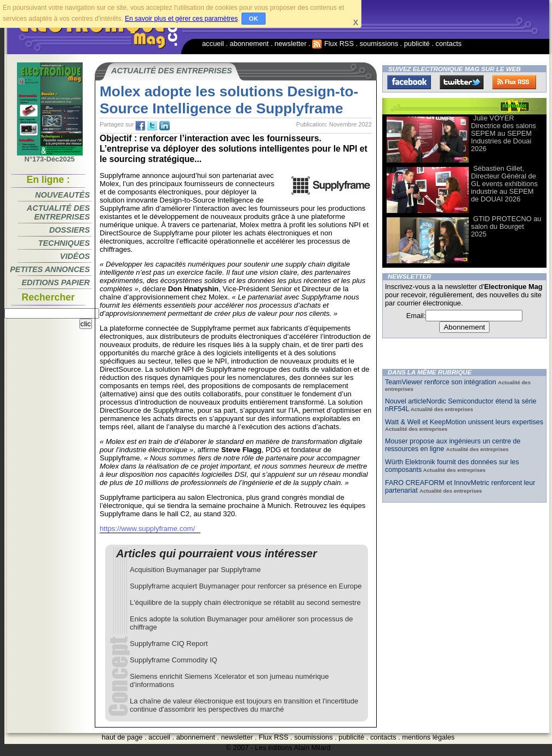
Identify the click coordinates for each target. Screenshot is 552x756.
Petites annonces (50, 269)
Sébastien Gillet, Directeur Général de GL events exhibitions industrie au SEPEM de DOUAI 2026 (504, 184)
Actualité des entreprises (58, 212)
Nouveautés (62, 195)
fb (140, 126)
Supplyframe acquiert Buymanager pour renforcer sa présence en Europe (246, 586)
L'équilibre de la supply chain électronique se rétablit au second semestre (245, 602)
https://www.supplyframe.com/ (147, 529)
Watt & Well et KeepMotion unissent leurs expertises (464, 422)
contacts (449, 44)
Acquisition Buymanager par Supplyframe (195, 570)
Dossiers (70, 230)
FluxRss (514, 82)
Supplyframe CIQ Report (169, 644)
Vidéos (75, 256)
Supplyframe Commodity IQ (174, 660)
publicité (417, 44)
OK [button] (254, 19)
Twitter (462, 82)
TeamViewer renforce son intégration (441, 382)
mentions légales (428, 737)
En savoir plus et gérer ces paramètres (181, 19)
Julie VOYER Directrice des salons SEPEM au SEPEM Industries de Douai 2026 (504, 133)
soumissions (379, 44)
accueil (213, 44)
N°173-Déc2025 (50, 156)
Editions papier (56, 282)
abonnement (249, 44)
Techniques (64, 243)
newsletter (290, 44)
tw (152, 126)
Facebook (409, 82)
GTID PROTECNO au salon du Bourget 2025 (506, 226)
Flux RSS (333, 44)
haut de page (122, 737)
